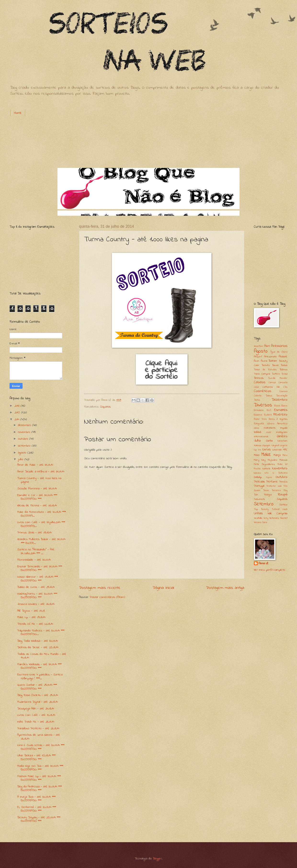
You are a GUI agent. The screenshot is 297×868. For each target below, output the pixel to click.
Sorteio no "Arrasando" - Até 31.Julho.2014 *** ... (36, 551)
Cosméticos (263, 391)
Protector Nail (274, 486)
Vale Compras (278, 513)
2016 (17, 406)
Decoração (282, 396)
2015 (18, 412)
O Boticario (280, 473)
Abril (267, 346)
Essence (258, 415)
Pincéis (283, 482)
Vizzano (258, 522)
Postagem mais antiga (225, 588)
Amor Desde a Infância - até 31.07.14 (41, 472)
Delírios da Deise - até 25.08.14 (38, 647)
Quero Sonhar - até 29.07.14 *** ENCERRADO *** (37, 687)
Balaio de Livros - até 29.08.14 (36, 587)
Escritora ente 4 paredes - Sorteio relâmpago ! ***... (40, 676)
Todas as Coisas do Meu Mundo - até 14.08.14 (42, 656)
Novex (257, 473)
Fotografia (259, 424)
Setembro (264, 504)
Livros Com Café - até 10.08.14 (36, 715)
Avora (264, 361)
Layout (275, 445)
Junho (269, 441)
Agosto (261, 351)
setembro (25, 446)
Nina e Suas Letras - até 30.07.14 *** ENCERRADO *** (41, 747)
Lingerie (284, 445)
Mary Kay (260, 460)
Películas (259, 482)
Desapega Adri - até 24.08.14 (36, 709)
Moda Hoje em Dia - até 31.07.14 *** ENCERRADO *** (40, 768)
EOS (269, 410)
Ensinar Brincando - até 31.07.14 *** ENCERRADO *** (40, 568)
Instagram (282, 432)
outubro (24, 439)
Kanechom (282, 441)
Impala (284, 428)
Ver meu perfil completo (269, 570)
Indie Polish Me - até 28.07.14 (36, 722)
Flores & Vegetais (278, 419)
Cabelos (260, 382)
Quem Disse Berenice (267, 490)
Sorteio (283, 505)
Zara (265, 522)
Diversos (263, 405)
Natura (266, 469)
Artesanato (270, 357)
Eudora (268, 415)
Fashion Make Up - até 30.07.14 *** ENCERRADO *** (39, 778)
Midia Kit (283, 464)
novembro (25, 432)
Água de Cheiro (279, 352)
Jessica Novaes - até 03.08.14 (36, 604)
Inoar (269, 432)
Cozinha (258, 396)
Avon (257, 361)
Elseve (284, 406)
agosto (23, 453)
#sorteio (258, 346)
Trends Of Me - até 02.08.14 (35, 624)
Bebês (266, 365)
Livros (267, 450)
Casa (256, 387)
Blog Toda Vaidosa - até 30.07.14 (37, 641)
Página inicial (163, 588)
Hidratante (270, 428)
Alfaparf (258, 357)
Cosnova (283, 391)
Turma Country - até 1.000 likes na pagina (39, 480)
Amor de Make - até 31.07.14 (35, 465)
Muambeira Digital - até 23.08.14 (37, 702)
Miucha (257, 469)
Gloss (257, 428)
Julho (257, 441)
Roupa (283, 495)
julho (21, 459)
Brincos (259, 378)
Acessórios (279, 346)
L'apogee (266, 445)
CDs (285, 387)
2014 (17, 419)
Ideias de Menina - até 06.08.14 (37, 506)
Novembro (280, 468)
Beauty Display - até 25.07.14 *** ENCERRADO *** (39, 819)
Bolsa (284, 365)
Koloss (257, 445)
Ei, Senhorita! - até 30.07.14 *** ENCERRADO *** (37, 809)
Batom (273, 361)
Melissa (283, 460)
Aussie (283, 357)
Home (18, 113)
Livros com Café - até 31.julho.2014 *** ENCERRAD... (41, 524)
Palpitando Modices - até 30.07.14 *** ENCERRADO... (41, 632)
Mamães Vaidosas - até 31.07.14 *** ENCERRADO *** (39, 666)
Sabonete (260, 499)
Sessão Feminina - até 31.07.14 (37, 489)
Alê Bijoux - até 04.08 (31, 611)
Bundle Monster (278, 378)
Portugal (259, 486)
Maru (285, 455)
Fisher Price (260, 419)
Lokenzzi (277, 450)
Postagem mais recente (100, 588)
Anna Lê (264, 564)
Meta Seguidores (264, 464)
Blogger (157, 859)
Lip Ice (257, 450)
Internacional (261, 437)
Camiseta (283, 383)
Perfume (272, 482)
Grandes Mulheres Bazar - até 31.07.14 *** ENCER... (41, 541)
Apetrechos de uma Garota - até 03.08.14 (39, 737)
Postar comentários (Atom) (107, 597)
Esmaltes (281, 410)
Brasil (284, 374)
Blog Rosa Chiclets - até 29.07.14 (38, 695)
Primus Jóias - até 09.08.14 (34, 533)
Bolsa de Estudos (265, 370)
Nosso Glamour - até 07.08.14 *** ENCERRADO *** (38, 579)
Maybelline (273, 460)
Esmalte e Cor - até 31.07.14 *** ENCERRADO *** (37, 497)
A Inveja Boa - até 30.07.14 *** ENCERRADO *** (36, 799)
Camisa (272, 383)
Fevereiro (280, 415)
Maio (257, 455)
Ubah (285, 509)
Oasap (258, 477)
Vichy (266, 518)
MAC (285, 450)
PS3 (285, 486)
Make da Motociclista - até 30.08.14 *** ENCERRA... (42, 514)
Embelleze (259, 410)
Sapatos (105, 407)
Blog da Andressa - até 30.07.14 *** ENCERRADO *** (40, 788)
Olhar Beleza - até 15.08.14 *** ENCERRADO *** (36, 757)
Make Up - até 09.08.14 (31, 617)
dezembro (25, 425)
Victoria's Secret (278, 518)
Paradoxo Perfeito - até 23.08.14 (38, 728)
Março (277, 455)
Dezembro (280, 400)
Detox (257, 400)
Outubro (282, 477)
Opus (269, 477)
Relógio (268, 495)
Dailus (269, 396)
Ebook (277, 406)
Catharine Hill (271, 387)
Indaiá (257, 432)
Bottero (276, 374)
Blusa (275, 365)
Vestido (258, 518)
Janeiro (282, 436)
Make (266, 455)
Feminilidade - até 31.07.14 (34, 560)
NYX (267, 473)
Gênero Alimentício (277, 424)
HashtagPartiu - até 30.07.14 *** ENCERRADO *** (37, 596)
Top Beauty (261, 509)
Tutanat (276, 509)
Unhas (258, 513)
